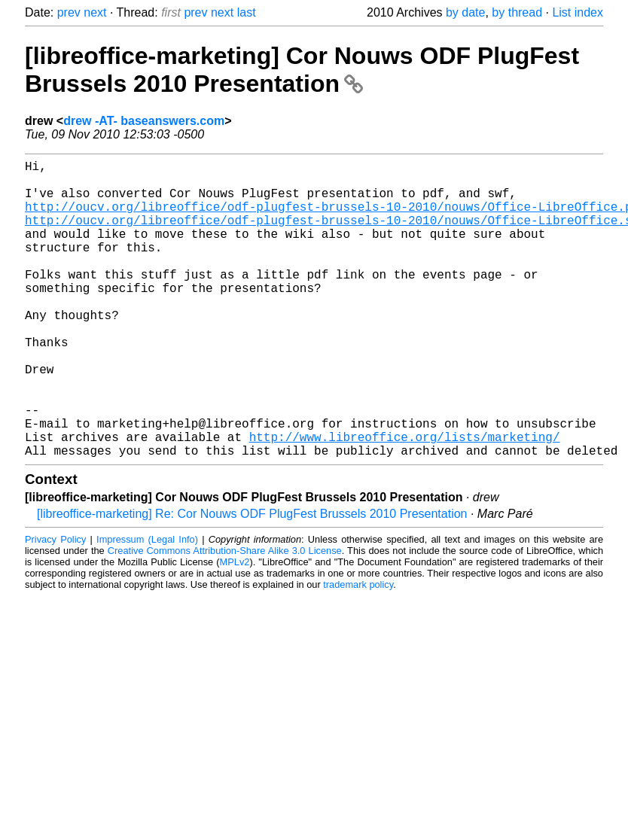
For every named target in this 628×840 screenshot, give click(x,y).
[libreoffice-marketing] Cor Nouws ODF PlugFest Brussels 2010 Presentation (302, 70)
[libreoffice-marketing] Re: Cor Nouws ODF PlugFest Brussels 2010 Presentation (252, 580)
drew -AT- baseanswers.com (144, 121)
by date (465, 12)
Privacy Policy (55, 606)
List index (578, 12)
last (247, 12)
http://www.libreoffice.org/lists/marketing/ (405, 500)
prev (69, 12)
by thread (517, 12)
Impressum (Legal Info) (147, 606)
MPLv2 (235, 628)
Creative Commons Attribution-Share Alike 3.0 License (225, 617)
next (95, 12)
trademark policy (358, 651)
